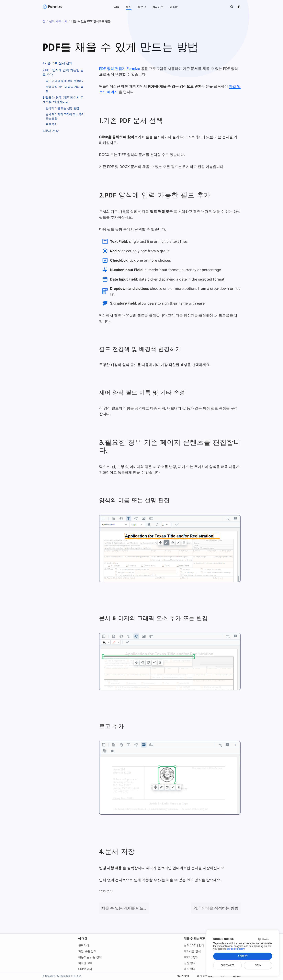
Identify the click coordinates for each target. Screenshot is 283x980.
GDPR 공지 (85, 969)
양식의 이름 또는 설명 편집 (62, 108)
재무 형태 (190, 969)
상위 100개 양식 (194, 945)
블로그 (142, 7)
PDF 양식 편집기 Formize (119, 69)
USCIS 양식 (191, 957)
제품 (117, 7)
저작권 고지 (85, 963)
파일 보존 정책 (87, 951)
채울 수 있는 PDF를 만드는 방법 (129, 908)
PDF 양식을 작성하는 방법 (216, 908)
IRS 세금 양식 (192, 951)
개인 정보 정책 (202, 976)
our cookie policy (236, 949)
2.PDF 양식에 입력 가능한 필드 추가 (63, 72)
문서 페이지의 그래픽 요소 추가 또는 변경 (65, 116)
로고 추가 (51, 124)
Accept (243, 956)
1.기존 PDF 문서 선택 (57, 63)
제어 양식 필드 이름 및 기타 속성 (64, 89)
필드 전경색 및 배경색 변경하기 (65, 81)
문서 (129, 7)
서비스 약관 (177, 976)
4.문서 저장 (51, 131)
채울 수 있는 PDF (194, 938)
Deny (258, 965)
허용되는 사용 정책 (90, 957)
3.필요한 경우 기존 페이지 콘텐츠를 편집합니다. (63, 100)
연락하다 (84, 945)
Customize (227, 965)
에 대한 (83, 938)
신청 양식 (190, 963)
